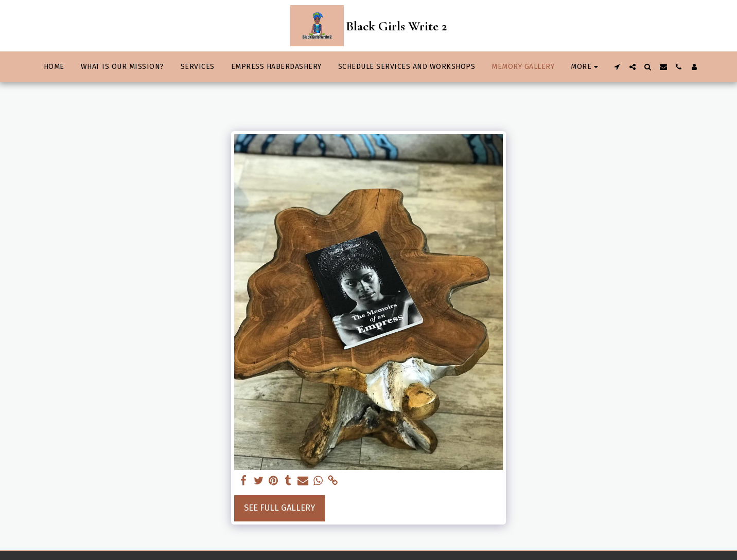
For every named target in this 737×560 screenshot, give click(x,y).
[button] (617, 67)
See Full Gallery (279, 508)
